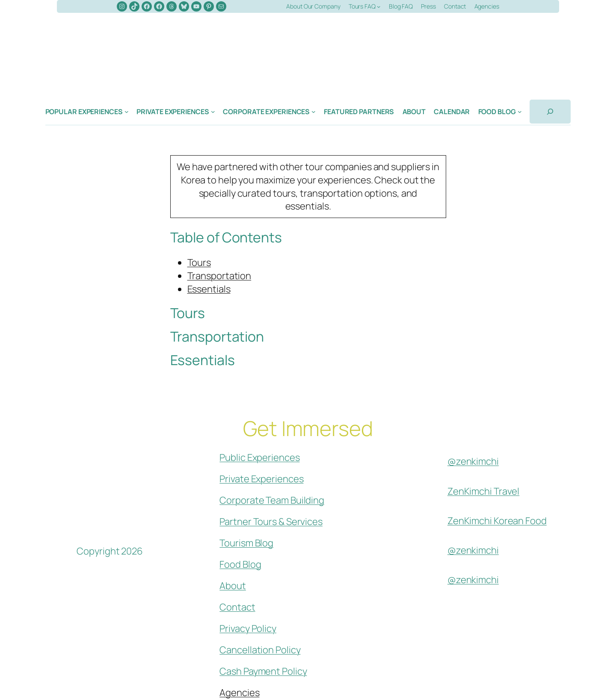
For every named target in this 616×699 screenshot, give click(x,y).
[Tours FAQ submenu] (379, 6)
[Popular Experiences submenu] (127, 112)
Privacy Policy (248, 628)
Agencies (239, 693)
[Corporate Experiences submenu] (314, 112)
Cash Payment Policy (263, 671)
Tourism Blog (246, 543)
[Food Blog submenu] (520, 112)
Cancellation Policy (260, 650)
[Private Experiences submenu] (213, 112)
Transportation (219, 276)
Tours (199, 262)
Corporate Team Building (272, 500)
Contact (237, 607)
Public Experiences (259, 457)
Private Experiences (261, 479)
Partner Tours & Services (271, 522)
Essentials (209, 289)
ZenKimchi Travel (483, 491)
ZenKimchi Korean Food (497, 521)
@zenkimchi (473, 461)
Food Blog (240, 564)
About (233, 586)
